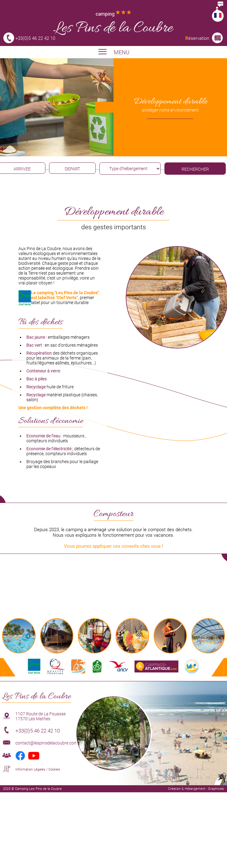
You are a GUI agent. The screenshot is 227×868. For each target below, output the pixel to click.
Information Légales (30, 769)
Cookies (54, 769)
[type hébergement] (130, 169)
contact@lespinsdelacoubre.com (46, 743)
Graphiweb (216, 789)
